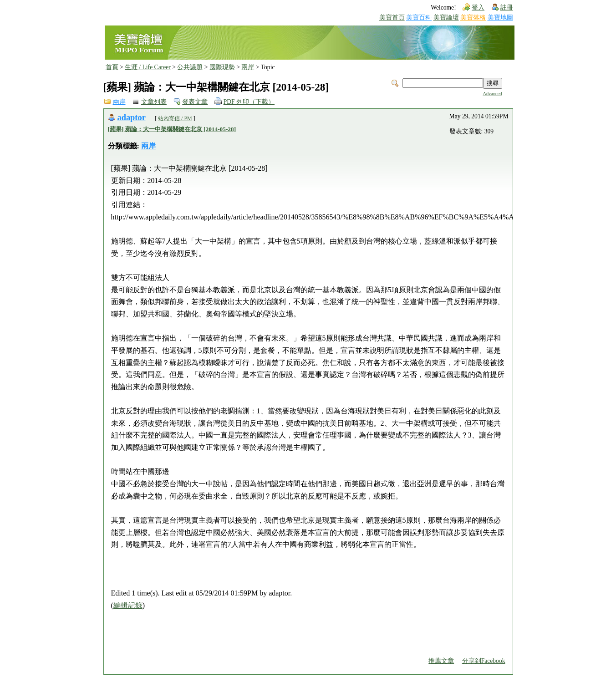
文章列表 (154, 102)
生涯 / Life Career (148, 67)
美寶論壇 (446, 18)
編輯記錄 (128, 605)
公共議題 (190, 67)
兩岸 (248, 67)
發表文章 (195, 102)
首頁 (112, 67)
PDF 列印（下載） (249, 102)
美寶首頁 (392, 18)
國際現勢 (222, 67)
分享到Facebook (484, 661)
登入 (478, 8)
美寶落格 (473, 18)
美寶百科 (419, 18)
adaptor (132, 117)
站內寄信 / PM (175, 118)
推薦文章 (441, 661)
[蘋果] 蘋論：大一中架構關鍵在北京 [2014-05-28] (172, 129)
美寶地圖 (500, 18)
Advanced (492, 94)
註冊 (507, 8)
